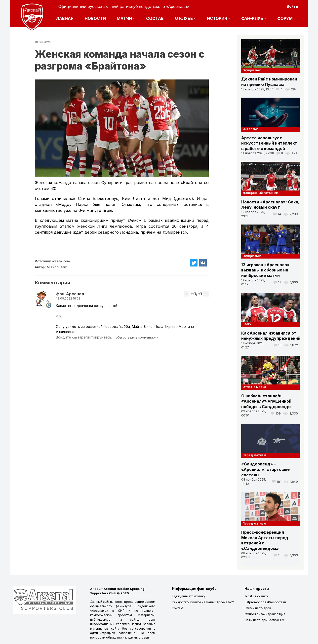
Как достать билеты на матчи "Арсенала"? (203, 602)
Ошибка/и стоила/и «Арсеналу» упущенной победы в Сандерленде (266, 401)
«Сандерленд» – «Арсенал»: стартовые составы (265, 469)
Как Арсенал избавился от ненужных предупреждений (271, 336)
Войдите (63, 337)
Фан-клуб (252, 18)
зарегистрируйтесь (94, 337)
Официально (252, 70)
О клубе (184, 18)
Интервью (251, 129)
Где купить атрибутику (189, 596)
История (217, 18)
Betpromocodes (256, 602)
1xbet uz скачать (257, 596)
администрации (139, 637)
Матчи (124, 18)
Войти (292, 6)
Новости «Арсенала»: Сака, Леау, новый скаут (270, 205)
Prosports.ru (277, 602)
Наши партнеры (256, 620)
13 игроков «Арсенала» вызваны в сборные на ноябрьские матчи (265, 270)
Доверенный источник (260, 193)
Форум (285, 18)
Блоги (247, 324)
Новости (95, 18)
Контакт (178, 608)
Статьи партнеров (258, 608)
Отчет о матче (254, 387)
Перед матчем (254, 455)
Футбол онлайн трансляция (265, 614)
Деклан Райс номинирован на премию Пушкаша (269, 82)
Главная (64, 18)
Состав (155, 18)
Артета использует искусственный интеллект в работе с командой (269, 143)
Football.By (276, 620)
